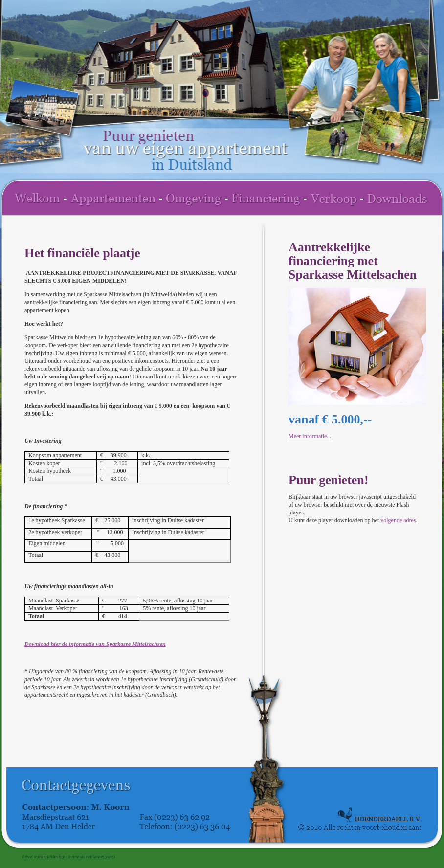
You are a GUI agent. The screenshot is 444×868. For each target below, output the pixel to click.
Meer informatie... (310, 436)
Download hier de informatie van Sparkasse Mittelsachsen (95, 644)
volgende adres (398, 520)
